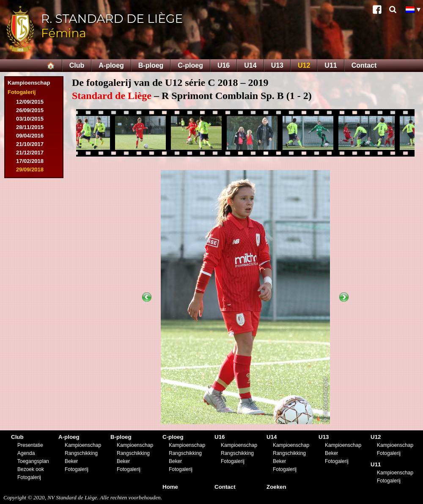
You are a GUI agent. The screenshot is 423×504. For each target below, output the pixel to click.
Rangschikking (81, 453)
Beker (71, 461)
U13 (277, 65)
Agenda (26, 453)
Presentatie (30, 445)
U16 (224, 65)
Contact (364, 65)
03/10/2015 (30, 119)
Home (170, 487)
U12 (304, 65)
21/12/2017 (30, 153)
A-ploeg (111, 65)
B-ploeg (151, 65)
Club (77, 65)
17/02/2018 (30, 161)
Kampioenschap (29, 83)
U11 (331, 65)
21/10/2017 (30, 144)
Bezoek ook (31, 469)
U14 (250, 65)
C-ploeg (190, 65)
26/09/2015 (30, 110)
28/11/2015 (30, 127)
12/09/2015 (30, 102)
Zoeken (276, 487)
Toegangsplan (33, 461)
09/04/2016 (30, 136)
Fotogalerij (22, 92)
